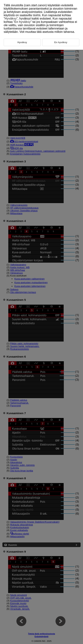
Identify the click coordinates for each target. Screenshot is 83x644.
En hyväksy (23, 22)
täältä (37, 15)
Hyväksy (11, 19)
